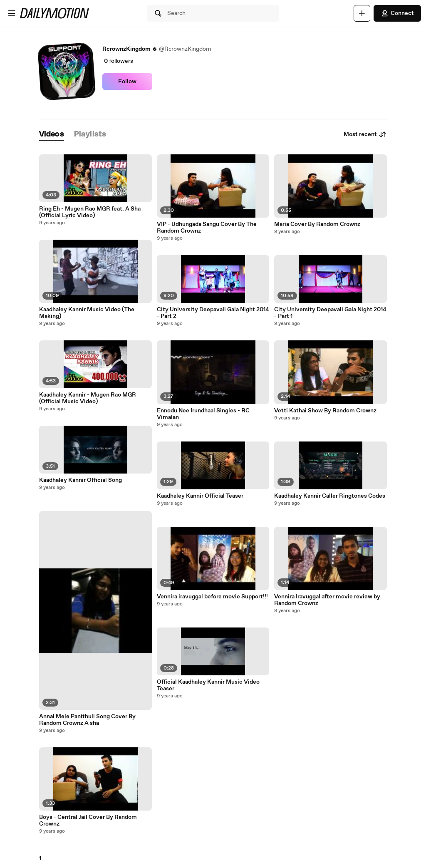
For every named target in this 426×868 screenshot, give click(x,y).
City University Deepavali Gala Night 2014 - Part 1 (330, 313)
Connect (397, 13)
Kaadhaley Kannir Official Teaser (200, 496)
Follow (127, 82)
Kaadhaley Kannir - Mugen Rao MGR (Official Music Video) (88, 398)
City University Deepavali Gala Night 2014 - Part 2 (213, 313)
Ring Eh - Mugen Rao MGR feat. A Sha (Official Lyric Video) (90, 212)
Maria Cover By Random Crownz (317, 224)
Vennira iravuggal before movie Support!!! (212, 597)
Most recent (365, 134)
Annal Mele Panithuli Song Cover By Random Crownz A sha (87, 720)
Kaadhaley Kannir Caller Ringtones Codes (330, 496)
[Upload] (362, 13)
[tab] (52, 135)
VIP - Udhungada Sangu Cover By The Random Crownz (207, 228)
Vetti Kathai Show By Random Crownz (325, 411)
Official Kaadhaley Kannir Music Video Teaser (208, 685)
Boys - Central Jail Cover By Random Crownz (88, 821)
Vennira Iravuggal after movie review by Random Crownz (327, 600)
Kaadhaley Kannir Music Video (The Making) (87, 313)
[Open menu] (12, 13)
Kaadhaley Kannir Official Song (80, 480)
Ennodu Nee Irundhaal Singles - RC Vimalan (203, 414)
